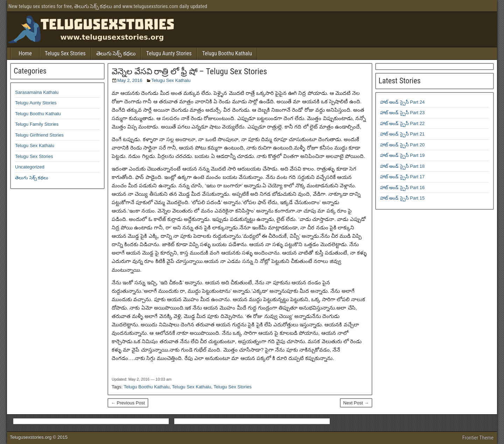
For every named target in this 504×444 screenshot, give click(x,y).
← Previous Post (128, 403)
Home (25, 53)
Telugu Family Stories (37, 124)
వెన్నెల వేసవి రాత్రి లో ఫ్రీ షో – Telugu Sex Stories (189, 71)
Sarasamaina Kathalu (37, 92)
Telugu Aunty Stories (169, 53)
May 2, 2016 (130, 80)
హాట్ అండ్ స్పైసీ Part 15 (402, 198)
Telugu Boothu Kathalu (227, 53)
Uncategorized (30, 167)
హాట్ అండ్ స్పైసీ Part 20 (402, 145)
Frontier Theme (478, 438)
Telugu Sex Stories (65, 53)
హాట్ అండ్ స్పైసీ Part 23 (402, 113)
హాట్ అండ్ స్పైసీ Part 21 (402, 134)
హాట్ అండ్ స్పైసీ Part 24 (402, 102)
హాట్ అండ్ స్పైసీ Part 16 (402, 188)
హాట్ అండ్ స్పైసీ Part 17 (402, 177)
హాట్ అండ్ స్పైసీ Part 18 (402, 166)
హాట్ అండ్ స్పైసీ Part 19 (402, 155)
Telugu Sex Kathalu (171, 80)
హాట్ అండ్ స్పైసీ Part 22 (402, 123)
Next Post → (356, 403)
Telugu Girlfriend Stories (39, 135)
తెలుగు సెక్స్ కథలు (116, 53)
